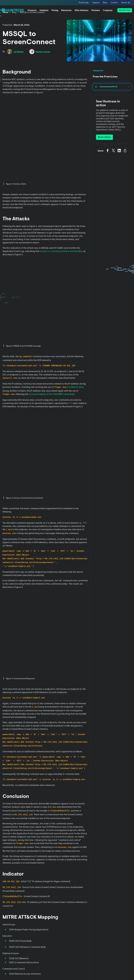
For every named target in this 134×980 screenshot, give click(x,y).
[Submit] (15, 843)
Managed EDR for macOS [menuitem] (9, 888)
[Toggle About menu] (122, 870)
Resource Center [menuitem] (92, 879)
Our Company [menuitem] (118, 874)
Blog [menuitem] (86, 874)
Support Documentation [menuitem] (91, 895)
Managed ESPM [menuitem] (9, 921)
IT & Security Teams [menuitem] (65, 887)
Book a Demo (104, 145)
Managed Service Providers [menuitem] (64, 876)
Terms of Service (47, 850)
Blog (105, 3)
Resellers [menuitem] (61, 882)
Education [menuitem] (34, 892)
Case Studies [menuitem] (63, 896)
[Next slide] (132, 729)
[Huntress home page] (31, 942)
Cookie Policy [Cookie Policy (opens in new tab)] (22, 962)
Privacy (37, 834)
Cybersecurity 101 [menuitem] (92, 884)
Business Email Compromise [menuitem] (36, 885)
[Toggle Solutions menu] (40, 870)
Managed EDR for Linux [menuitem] (12, 894)
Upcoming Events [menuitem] (92, 889)
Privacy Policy (13, 853)
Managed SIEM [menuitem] (8, 904)
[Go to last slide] (2, 729)
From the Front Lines (105, 85)
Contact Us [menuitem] (117, 894)
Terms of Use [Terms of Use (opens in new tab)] (36, 962)
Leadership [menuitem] (117, 879)
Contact (114, 3)
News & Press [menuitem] (118, 884)
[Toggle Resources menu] (95, 870)
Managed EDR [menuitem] (8, 882)
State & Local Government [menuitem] (35, 912)
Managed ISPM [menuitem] (8, 916)
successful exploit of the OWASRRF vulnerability (52, 236)
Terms (42, 834)
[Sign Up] (120, 960)
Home (5, 20)
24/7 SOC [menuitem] (61, 892)
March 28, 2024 (22, 33)
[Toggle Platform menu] (12, 870)
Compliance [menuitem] (35, 879)
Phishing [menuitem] (33, 874)
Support (96, 3)
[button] (125, 10)
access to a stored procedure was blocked (61, 176)
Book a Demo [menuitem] (8, 926)
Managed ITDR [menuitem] (8, 899)
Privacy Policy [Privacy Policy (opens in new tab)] (8, 962)
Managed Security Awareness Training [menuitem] (10, 910)
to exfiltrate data (75, 229)
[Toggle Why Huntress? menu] (67, 870)
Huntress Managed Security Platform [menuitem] (10, 876)
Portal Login (84, 3)
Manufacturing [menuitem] (36, 906)
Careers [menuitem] (115, 889)
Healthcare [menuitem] (34, 901)
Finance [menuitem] (33, 896)
